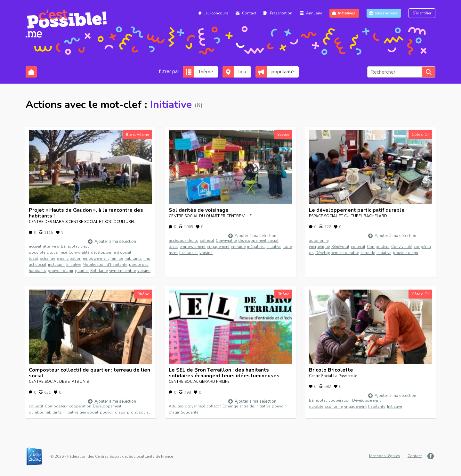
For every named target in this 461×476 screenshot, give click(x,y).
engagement (218, 247)
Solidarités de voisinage (199, 210)
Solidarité (99, 271)
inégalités (256, 247)
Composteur (378, 247)
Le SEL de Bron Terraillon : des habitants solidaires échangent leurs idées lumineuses (224, 373)
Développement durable (337, 253)
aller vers (51, 246)
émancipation (69, 259)
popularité (283, 72)
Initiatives (347, 13)
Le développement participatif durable (357, 210)
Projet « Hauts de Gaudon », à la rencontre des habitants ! (86, 213)
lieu (242, 72)
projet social (138, 412)
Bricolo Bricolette (331, 370)
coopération (80, 406)
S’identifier (422, 13)
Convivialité (79, 252)
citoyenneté (57, 252)
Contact (249, 13)
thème (206, 72)
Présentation (281, 13)
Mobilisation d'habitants (105, 265)
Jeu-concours (216, 13)
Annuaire (314, 13)
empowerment (96, 259)
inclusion (56, 265)
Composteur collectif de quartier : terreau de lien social (89, 373)
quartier (82, 271)
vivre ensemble (122, 271)
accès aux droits (183, 241)
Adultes (176, 406)
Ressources (386, 13)
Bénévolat (70, 246)
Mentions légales (385, 456)
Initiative (74, 265)
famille (117, 259)
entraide (238, 247)
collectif (207, 241)
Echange (47, 259)
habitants (133, 259)
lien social (189, 253)
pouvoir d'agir (61, 271)
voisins (144, 271)
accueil (35, 246)
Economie (334, 406)
